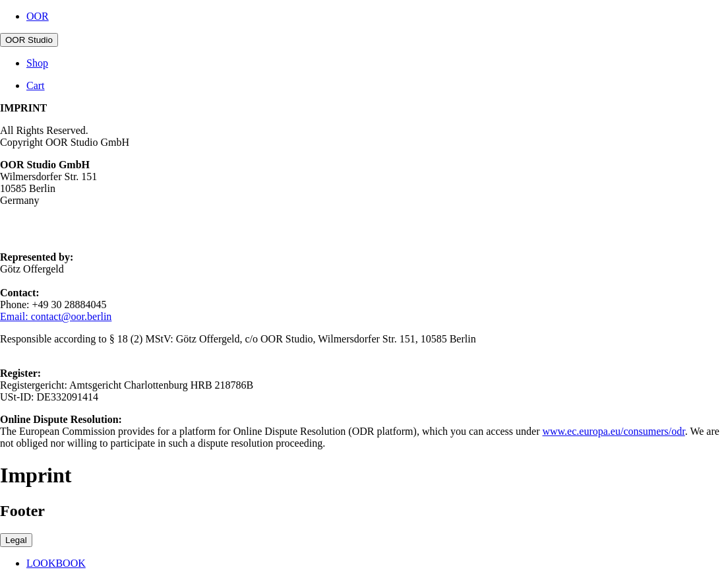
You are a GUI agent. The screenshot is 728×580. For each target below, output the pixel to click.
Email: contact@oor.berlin (56, 316)
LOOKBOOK (56, 563)
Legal (16, 540)
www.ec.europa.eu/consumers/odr (613, 431)
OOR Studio (29, 40)
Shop (37, 63)
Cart (36, 85)
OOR (38, 16)
